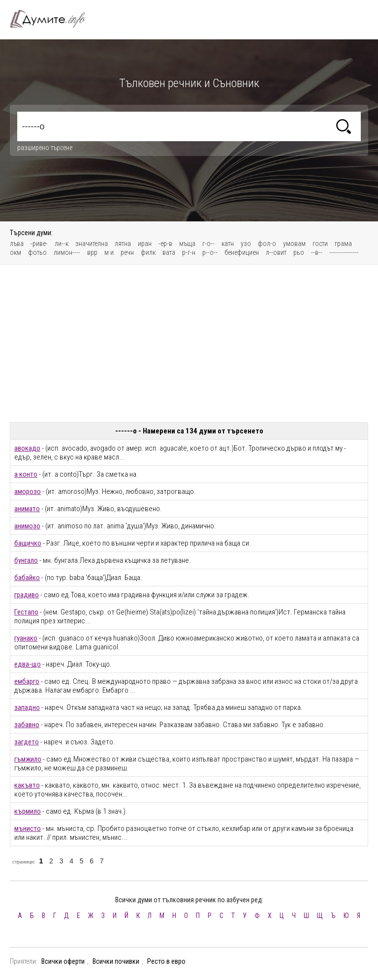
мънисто (28, 828)
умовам (294, 244)
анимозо (27, 526)
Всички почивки (116, 961)
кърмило (28, 811)
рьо (299, 252)
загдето (27, 742)
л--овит (276, 252)
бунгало (26, 560)
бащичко (28, 543)
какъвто (27, 785)
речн (127, 252)
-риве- (39, 244)
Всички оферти (63, 961)
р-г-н (189, 252)
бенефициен (242, 252)
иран (145, 244)
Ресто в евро (166, 961)
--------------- (344, 252)
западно (27, 707)
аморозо (28, 491)
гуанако (26, 638)
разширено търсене (45, 148)
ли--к (62, 244)
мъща (187, 244)
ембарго (27, 681)
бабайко (27, 578)
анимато (27, 509)
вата (169, 252)
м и (109, 252)
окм (16, 252)
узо (246, 244)
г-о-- (208, 244)
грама (343, 244)
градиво (27, 595)
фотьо (37, 252)
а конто (26, 474)
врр (92, 252)
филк (148, 252)
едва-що (28, 664)
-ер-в (165, 244)
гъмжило (28, 759)
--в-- (317, 252)
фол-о (267, 244)
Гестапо (26, 612)
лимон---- (67, 252)
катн (228, 244)
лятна (123, 244)
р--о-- (210, 252)
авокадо (27, 448)
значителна (92, 244)
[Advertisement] (189, 343)
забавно (27, 725)
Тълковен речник (53, 19)
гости (320, 244)
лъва (17, 244)
